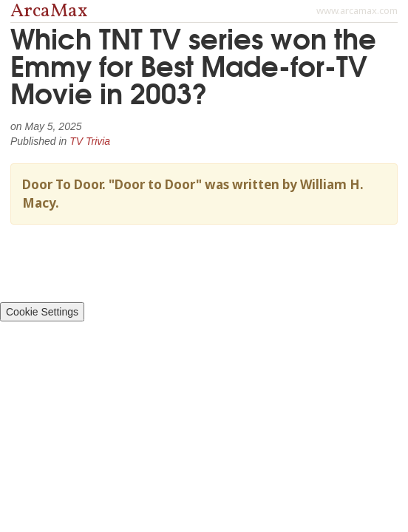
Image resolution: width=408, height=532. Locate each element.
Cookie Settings (42, 312)
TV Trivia (90, 141)
